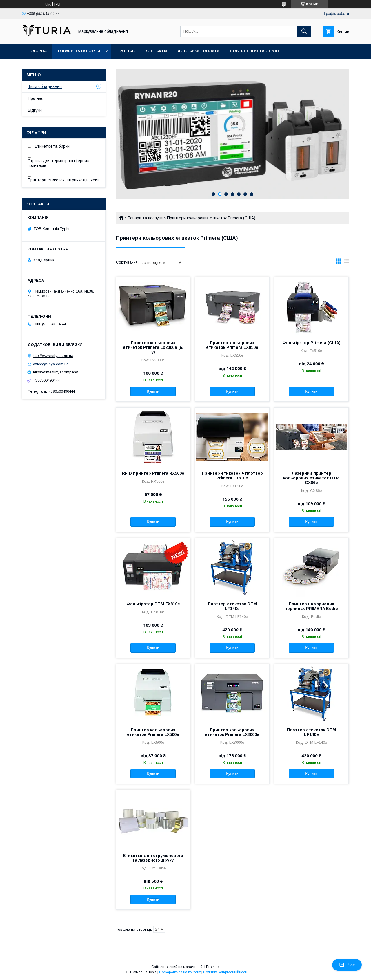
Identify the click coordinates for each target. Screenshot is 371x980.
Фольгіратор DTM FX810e (153, 604)
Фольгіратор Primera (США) (311, 343)
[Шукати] (304, 31)
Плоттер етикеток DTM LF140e (232, 606)
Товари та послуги (79, 51)
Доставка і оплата (198, 51)
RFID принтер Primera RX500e (153, 473)
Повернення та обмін (254, 51)
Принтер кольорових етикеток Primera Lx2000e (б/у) (153, 347)
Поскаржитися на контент (180, 972)
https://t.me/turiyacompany (56, 372)
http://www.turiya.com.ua (53, 356)
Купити (153, 391)
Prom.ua (213, 967)
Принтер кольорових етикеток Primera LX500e (153, 732)
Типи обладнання (45, 86)
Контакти (156, 51)
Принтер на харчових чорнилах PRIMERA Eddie (311, 606)
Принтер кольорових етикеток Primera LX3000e (232, 732)
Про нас (126, 51)
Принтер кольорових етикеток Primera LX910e (232, 345)
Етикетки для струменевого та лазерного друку (153, 858)
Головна (37, 51)
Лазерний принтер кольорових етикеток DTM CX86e (311, 478)
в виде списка (346, 262)
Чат (347, 965)
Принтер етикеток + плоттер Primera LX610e (232, 476)
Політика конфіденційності (225, 972)
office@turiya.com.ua (51, 364)
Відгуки (35, 110)
